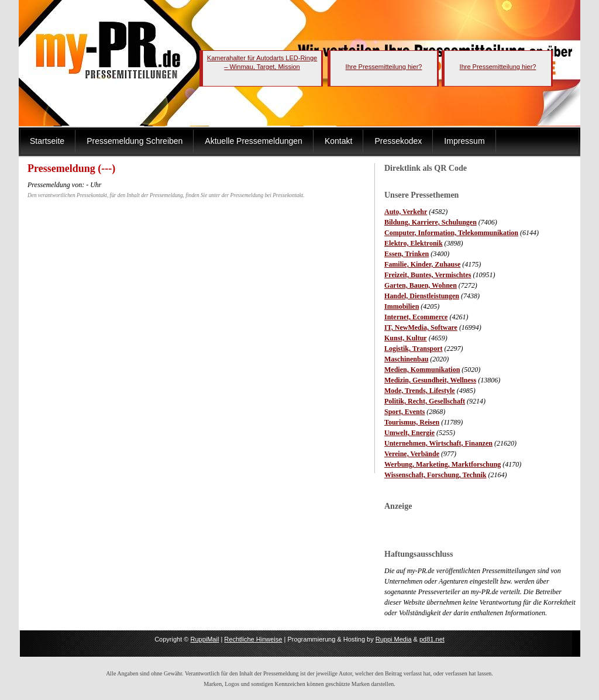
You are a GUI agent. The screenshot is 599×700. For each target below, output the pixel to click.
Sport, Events (405, 412)
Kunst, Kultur (406, 338)
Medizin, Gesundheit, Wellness (430, 380)
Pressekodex (398, 141)
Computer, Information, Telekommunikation (451, 233)
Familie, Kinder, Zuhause (422, 264)
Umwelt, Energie (409, 433)
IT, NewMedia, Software (421, 327)
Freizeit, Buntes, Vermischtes (428, 275)
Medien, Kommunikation (422, 370)
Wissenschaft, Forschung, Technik (436, 475)
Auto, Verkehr (406, 212)
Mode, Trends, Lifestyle (420, 391)
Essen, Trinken (407, 254)
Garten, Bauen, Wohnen (421, 285)
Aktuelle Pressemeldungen (254, 141)
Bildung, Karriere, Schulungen (431, 222)
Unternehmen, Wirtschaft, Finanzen (438, 443)
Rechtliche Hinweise (253, 639)
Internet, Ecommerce (416, 317)
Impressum (464, 141)
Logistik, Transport (414, 349)
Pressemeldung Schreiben (135, 141)
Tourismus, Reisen (412, 422)
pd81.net (432, 639)
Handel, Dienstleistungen (422, 296)
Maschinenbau (406, 359)
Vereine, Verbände (412, 454)
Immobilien (402, 306)
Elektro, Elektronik (414, 243)
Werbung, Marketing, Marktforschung (443, 464)
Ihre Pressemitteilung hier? (384, 67)
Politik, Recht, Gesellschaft (425, 401)
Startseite (47, 141)
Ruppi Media (394, 639)
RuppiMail (204, 639)
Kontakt (338, 141)
